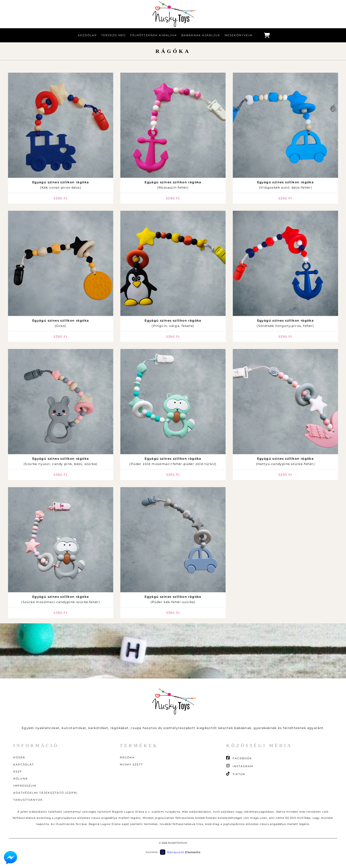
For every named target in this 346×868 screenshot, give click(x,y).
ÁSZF (18, 771)
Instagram (240, 766)
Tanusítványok (28, 800)
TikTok (236, 774)
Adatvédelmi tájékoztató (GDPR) (45, 793)
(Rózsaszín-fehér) (173, 185)
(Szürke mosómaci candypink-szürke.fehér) (61, 599)
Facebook (239, 758)
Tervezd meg (114, 35)
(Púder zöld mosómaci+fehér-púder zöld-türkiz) (173, 461)
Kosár (19, 757)
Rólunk (21, 779)
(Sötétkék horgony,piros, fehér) (285, 323)
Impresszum (25, 786)
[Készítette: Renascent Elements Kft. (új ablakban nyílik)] (180, 852)
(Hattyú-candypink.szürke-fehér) (285, 461)
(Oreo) (61, 323)
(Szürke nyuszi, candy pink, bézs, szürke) (61, 461)
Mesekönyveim (239, 35)
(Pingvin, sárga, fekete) (173, 323)
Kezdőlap (87, 35)
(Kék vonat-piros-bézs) (61, 185)
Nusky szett (131, 764)
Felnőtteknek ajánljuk (154, 35)
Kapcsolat (24, 764)
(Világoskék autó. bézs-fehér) (286, 185)
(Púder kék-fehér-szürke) (173, 599)
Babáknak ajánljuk (201, 35)
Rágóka (127, 757)
